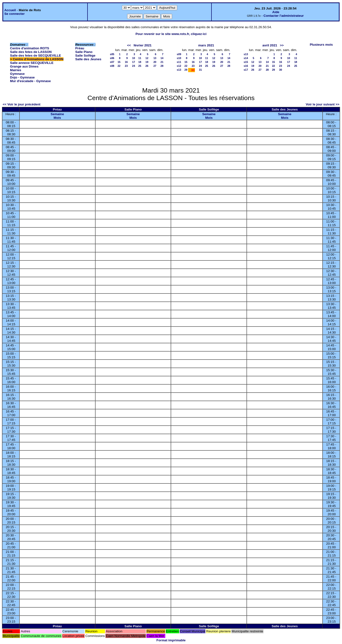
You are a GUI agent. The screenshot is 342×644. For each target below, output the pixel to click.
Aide (276, 12)
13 (155, 58)
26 (147, 66)
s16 (246, 66)
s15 (246, 62)
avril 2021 (270, 45)
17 (134, 62)
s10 (179, 58)
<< (129, 45)
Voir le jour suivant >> (323, 104)
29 (186, 70)
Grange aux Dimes (24, 66)
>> (282, 45)
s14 (246, 58)
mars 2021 (206, 45)
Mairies (16, 70)
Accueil (10, 10)
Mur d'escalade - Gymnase (30, 81)
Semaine (57, 114)
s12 (179, 66)
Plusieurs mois (321, 45)
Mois (57, 118)
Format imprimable (171, 640)
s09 (179, 54)
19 (147, 62)
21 (162, 62)
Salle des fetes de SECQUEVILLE (35, 56)
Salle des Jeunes (88, 59)
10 (134, 58)
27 (155, 66)
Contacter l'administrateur (284, 16)
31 (201, 70)
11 (140, 58)
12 (147, 58)
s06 (112, 58)
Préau (80, 48)
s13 (179, 70)
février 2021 (142, 45)
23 (126, 66)
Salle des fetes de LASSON (31, 52)
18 (140, 62)
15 (119, 62)
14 (162, 58)
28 (162, 66)
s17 (246, 70)
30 (281, 70)
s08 (112, 66)
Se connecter (15, 14)
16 (126, 62)
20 (155, 62)
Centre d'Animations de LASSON (38, 59)
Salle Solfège (85, 56)
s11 (179, 62)
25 (140, 66)
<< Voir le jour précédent (22, 104)
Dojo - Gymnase (22, 77)
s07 (112, 62)
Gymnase (17, 74)
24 (134, 66)
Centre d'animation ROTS (30, 48)
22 (119, 66)
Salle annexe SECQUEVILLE (32, 63)
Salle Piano (84, 52)
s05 (112, 54)
